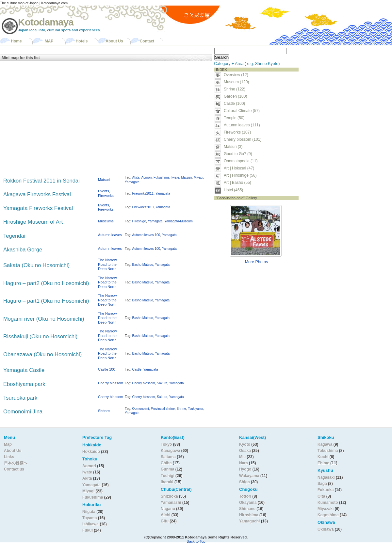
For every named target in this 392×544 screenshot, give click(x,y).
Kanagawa (170, 451)
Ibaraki (167, 482)
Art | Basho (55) (237, 183)
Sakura (162, 383)
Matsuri (104, 180)
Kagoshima (328, 515)
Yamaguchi (249, 521)
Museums (106, 221)
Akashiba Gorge (23, 250)
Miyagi (198, 177)
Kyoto (245, 444)
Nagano (168, 509)
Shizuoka (169, 496)
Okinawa (326, 529)
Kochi (323, 457)
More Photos (257, 262)
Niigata (89, 512)
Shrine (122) (235, 89)
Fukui (88, 530)
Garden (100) (235, 96)
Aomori (147, 177)
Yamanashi (171, 503)
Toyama (90, 518)
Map (8, 444)
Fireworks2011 (143, 193)
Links (9, 457)
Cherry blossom (111, 383)
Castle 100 (107, 369)
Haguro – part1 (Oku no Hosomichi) (46, 301)
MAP (49, 41)
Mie (242, 457)
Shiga (245, 482)
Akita (136, 177)
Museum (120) (238, 82)
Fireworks (106, 196)
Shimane (247, 509)
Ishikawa (91, 524)
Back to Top (196, 541)
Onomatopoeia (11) (241, 161)
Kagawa (325, 444)
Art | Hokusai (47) (239, 168)
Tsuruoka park (20, 398)
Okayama (248, 503)
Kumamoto (328, 503)
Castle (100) (234, 104)
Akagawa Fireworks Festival (37, 194)
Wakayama (249, 476)
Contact (147, 41)
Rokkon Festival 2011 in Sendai (41, 181)
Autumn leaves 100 (146, 235)
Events (104, 191)
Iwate (175, 177)
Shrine (181, 409)
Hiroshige (139, 221)
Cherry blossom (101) (243, 139)
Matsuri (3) (233, 147)
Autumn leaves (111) (242, 125)
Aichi (165, 515)
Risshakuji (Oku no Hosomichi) (40, 336)
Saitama (168, 457)
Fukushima (162, 177)
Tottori (245, 496)
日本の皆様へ (16, 463)
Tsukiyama (196, 409)
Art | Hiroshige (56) (240, 175)
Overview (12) (236, 75)
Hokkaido (91, 452)
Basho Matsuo (143, 265)
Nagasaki (326, 477)
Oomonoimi (141, 409)
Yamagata (132, 182)
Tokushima (328, 451)
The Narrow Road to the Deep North (107, 264)
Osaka (245, 451)
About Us (114, 41)
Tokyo (167, 444)
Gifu (165, 521)
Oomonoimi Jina (23, 412)
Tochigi (168, 476)
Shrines (104, 411)
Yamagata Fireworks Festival (38, 208)
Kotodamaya (46, 22)
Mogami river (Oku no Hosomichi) (44, 319)
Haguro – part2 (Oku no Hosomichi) (46, 283)
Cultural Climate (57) (242, 111)
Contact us (14, 469)
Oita (321, 496)
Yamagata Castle (24, 370)
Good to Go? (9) (238, 154)
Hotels (82, 41)
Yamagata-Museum (179, 221)
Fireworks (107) (237, 132)
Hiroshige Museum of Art (33, 222)
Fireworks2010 (143, 207)
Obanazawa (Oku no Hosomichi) (42, 354)
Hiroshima (249, 515)
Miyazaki (326, 509)
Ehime (323, 463)
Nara (244, 463)
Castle (137, 369)
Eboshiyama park (24, 384)
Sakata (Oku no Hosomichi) (36, 265)
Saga (322, 484)
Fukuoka (326, 490)
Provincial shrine (163, 409)
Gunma (167, 469)
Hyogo (245, 469)
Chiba (166, 463)
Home (16, 41)
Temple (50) (234, 118)
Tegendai (14, 236)
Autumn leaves (110, 235)
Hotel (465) (233, 190)
